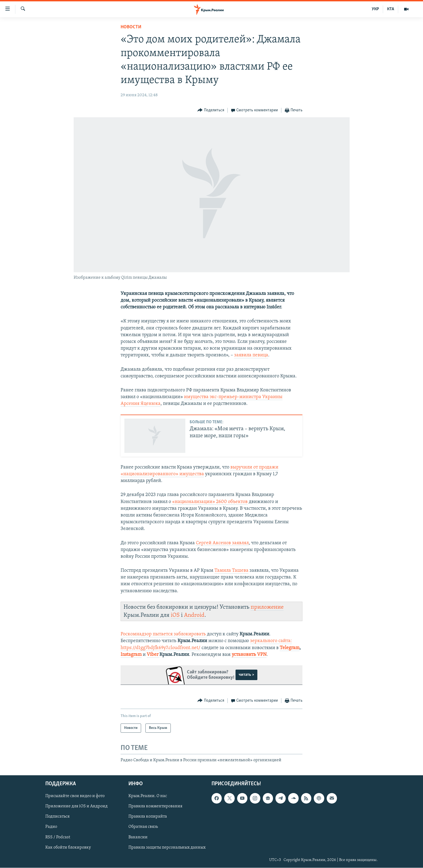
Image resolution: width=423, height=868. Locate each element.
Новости (131, 27)
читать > (246, 675)
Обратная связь (143, 827)
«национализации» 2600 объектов (210, 502)
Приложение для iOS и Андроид (76, 807)
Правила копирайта (148, 817)
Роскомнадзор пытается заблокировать (163, 634)
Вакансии (138, 837)
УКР (375, 9)
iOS (175, 615)
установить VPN (249, 655)
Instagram (131, 655)
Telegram (290, 648)
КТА (391, 9)
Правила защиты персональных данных (167, 848)
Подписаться (57, 817)
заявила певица (251, 355)
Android (194, 615)
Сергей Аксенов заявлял (222, 543)
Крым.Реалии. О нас (148, 796)
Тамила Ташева (231, 571)
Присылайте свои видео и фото (75, 796)
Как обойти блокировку (68, 848)
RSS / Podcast (58, 837)
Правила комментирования (155, 807)
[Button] (211, 110)
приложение (267, 607)
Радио (51, 827)
